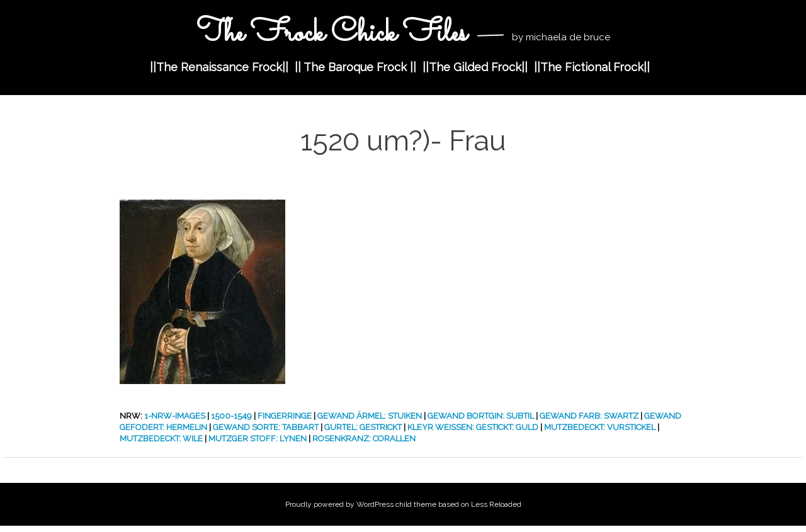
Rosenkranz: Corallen (364, 439)
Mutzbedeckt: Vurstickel (600, 427)
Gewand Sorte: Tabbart (266, 427)
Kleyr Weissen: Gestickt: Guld (473, 427)
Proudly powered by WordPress (339, 504)
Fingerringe (285, 416)
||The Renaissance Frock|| (219, 67)
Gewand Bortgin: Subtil (481, 416)
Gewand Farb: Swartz (589, 416)
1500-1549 (231, 416)
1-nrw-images (175, 416)
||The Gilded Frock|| (475, 67)
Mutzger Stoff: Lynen (258, 439)
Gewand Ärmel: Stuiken (370, 416)
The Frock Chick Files (335, 34)
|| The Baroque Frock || (355, 67)
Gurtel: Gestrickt (363, 427)
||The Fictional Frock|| (592, 67)
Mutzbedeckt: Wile (161, 439)
